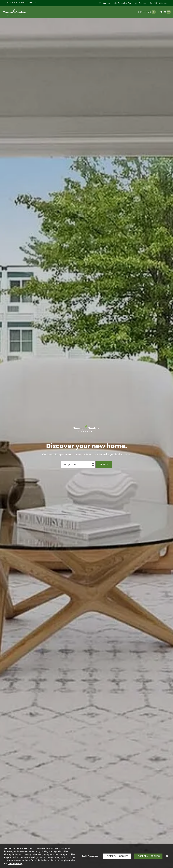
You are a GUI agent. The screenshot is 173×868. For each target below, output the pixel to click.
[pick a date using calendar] (93, 465)
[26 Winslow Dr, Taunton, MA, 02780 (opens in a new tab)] (22, 3)
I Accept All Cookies (148, 856)
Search (104, 465)
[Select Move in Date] (76, 465)
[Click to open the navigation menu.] (165, 12)
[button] (105, 3)
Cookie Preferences (90, 856)
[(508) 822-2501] (158, 3)
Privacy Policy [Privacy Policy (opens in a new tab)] (15, 864)
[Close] (167, 856)
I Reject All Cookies (117, 856)
